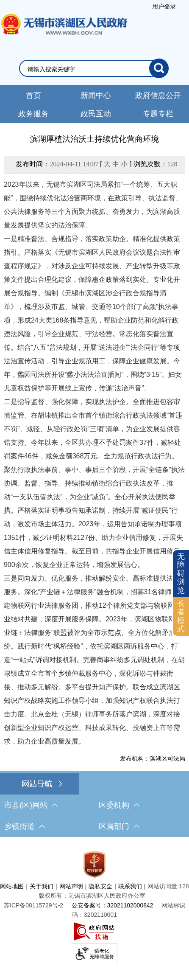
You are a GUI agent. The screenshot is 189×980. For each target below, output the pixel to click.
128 (172, 164)
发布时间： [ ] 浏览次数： (96, 164)
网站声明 (71, 886)
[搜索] (159, 68)
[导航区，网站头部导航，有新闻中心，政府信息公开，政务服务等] (94, 104)
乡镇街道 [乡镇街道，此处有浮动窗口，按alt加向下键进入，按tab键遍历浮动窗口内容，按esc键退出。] (25, 826)
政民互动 (96, 114)
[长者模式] (181, 616)
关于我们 (42, 886)
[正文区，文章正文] (94, 448)
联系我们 (130, 886)
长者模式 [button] (181, 616)
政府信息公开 (158, 95)
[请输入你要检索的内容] (88, 69)
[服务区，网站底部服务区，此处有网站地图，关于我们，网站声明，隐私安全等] (94, 906)
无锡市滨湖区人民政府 (64, 33)
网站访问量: (163, 886)
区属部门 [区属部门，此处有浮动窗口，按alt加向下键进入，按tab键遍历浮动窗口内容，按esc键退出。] (119, 826)
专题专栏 (158, 114)
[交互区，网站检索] (95, 68)
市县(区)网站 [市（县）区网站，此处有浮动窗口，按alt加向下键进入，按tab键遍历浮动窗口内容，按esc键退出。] (31, 805)
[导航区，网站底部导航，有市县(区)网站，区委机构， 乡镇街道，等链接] (94, 805)
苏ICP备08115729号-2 (33, 905)
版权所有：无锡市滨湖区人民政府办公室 (92, 896)
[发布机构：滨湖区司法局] (94, 758)
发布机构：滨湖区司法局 (153, 758)
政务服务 (33, 114)
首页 (33, 95)
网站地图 (12, 886)
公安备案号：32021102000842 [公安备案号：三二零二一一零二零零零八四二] (113, 905)
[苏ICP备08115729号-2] (33, 905)
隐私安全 (100, 886)
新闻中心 (96, 95)
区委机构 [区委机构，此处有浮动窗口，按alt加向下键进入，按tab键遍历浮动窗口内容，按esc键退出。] (119, 805)
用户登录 (164, 6)
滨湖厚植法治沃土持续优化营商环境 (94, 139)
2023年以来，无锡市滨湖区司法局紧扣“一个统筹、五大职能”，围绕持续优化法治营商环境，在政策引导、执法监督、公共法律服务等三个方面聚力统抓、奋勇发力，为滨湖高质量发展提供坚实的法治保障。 (93, 205)
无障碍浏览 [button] (181, 573)
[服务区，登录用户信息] (164, 6)
